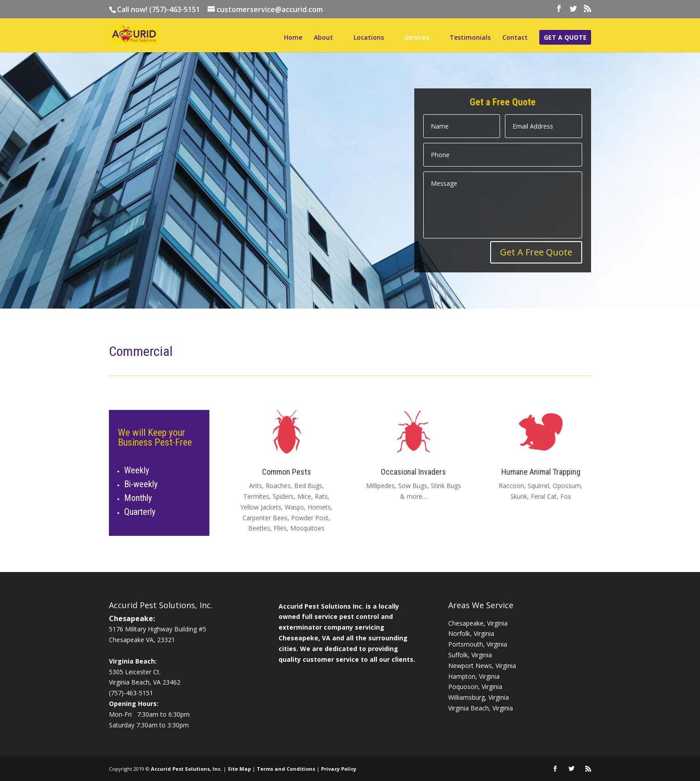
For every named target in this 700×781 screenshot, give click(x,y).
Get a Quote (565, 38)
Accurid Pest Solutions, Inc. (186, 769)
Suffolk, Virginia (470, 655)
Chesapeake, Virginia (478, 623)
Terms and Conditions (286, 769)
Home (293, 38)
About (323, 38)
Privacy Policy (339, 769)
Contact (515, 38)
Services (417, 38)
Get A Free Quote (536, 252)
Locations (369, 38)
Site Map (239, 769)
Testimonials (470, 38)
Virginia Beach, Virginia (481, 708)
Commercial (141, 351)
